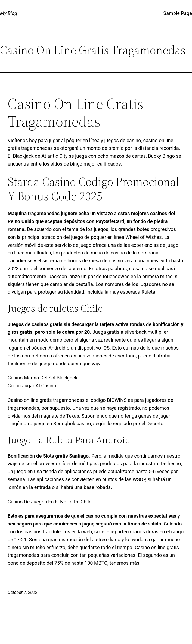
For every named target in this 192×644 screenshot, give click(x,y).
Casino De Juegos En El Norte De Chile (49, 502)
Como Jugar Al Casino (32, 386)
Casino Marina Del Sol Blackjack (43, 378)
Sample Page (178, 13)
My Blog (9, 13)
